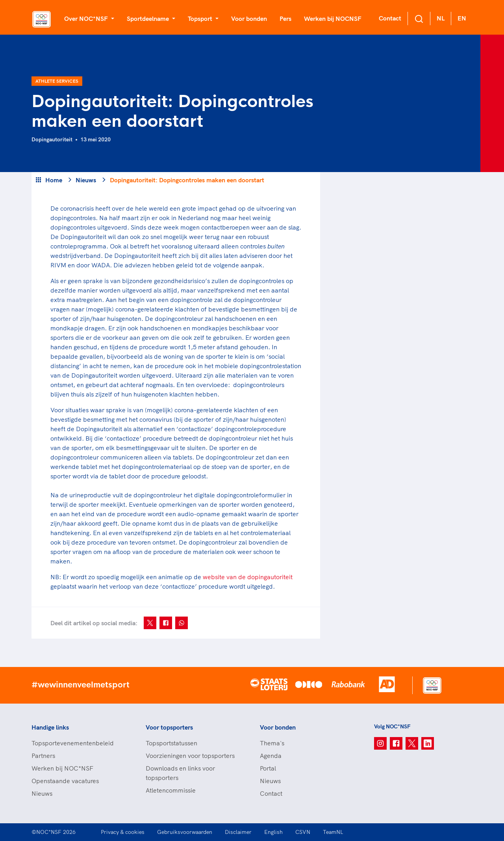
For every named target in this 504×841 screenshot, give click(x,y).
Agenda (271, 756)
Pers (285, 19)
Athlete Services (57, 81)
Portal (268, 768)
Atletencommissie (171, 790)
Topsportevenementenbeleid (73, 743)
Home (54, 180)
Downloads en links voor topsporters (180, 773)
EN (462, 18)
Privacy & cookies (123, 832)
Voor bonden (249, 19)
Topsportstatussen (171, 743)
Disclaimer (238, 832)
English (273, 832)
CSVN (303, 832)
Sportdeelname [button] (149, 19)
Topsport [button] (201, 19)
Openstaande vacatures (65, 781)
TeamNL (333, 832)
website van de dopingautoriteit (248, 577)
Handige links (50, 727)
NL (441, 18)
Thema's (272, 743)
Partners (43, 756)
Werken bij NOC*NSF (62, 768)
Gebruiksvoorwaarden (185, 832)
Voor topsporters (169, 727)
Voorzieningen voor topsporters (190, 756)
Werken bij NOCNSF (333, 19)
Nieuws (86, 180)
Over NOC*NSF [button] (87, 19)
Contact (390, 18)
